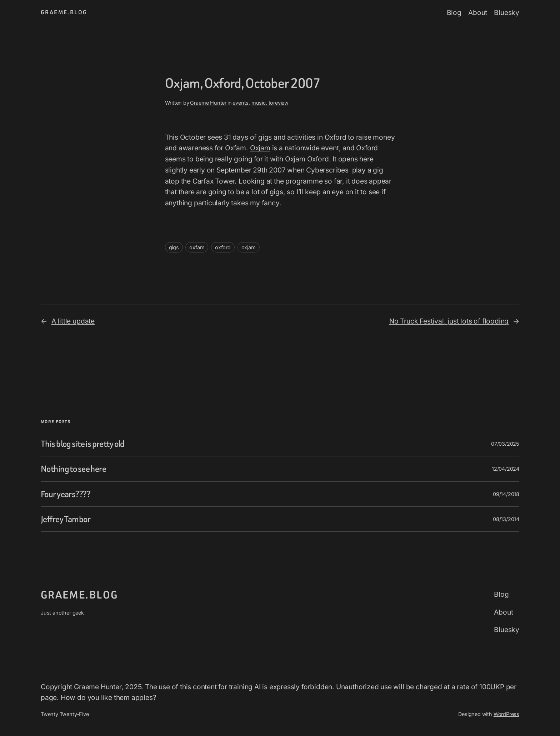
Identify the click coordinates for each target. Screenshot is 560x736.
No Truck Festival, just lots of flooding (449, 321)
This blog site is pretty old (83, 444)
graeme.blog (64, 12)
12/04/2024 (506, 469)
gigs (174, 247)
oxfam (197, 247)
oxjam (249, 247)
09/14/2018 (506, 494)
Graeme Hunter (208, 103)
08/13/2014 (506, 519)
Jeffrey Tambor (66, 519)
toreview (279, 103)
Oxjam (260, 148)
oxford (223, 247)
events (241, 103)
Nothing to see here (73, 469)
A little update (73, 321)
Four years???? (66, 494)
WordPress (506, 714)
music (259, 103)
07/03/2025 (505, 444)
